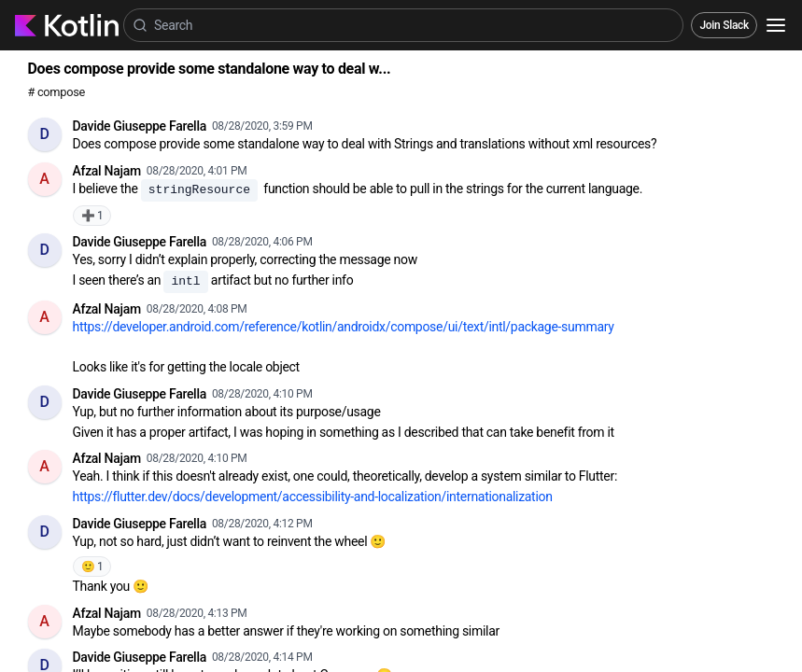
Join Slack (724, 25)
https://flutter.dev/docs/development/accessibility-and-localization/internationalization (313, 497)
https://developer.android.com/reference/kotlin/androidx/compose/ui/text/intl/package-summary (344, 327)
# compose (56, 92)
